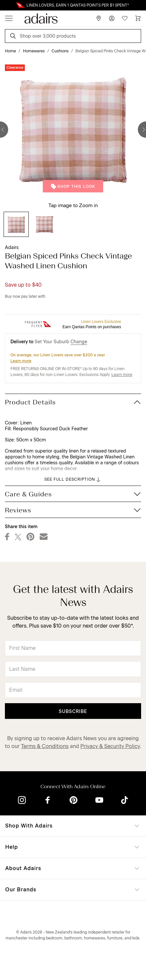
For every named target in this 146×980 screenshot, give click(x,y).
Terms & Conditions (45, 746)
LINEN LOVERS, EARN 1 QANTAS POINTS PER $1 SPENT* (78, 5)
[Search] (14, 37)
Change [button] (79, 342)
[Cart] (138, 18)
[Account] (112, 18)
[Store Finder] (99, 18)
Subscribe (73, 712)
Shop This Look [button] (73, 187)
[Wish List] (125, 18)
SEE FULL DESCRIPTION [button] (73, 480)
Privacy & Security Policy (110, 746)
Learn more (21, 361)
